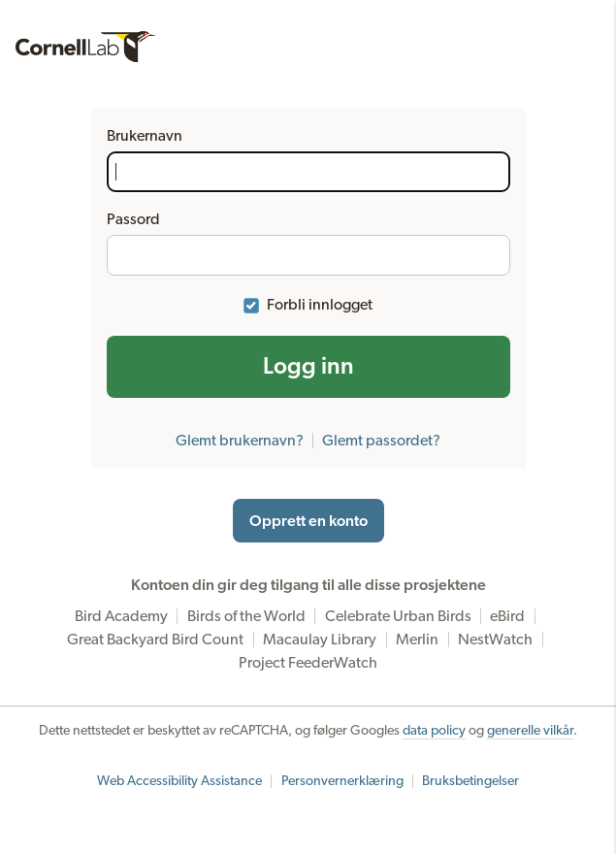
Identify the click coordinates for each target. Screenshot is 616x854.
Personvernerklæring (342, 781)
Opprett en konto (308, 521)
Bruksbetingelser (470, 781)
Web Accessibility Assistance (179, 781)
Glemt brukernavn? (240, 441)
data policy (434, 731)
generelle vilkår (530, 731)
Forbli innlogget (320, 305)
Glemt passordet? (381, 441)
